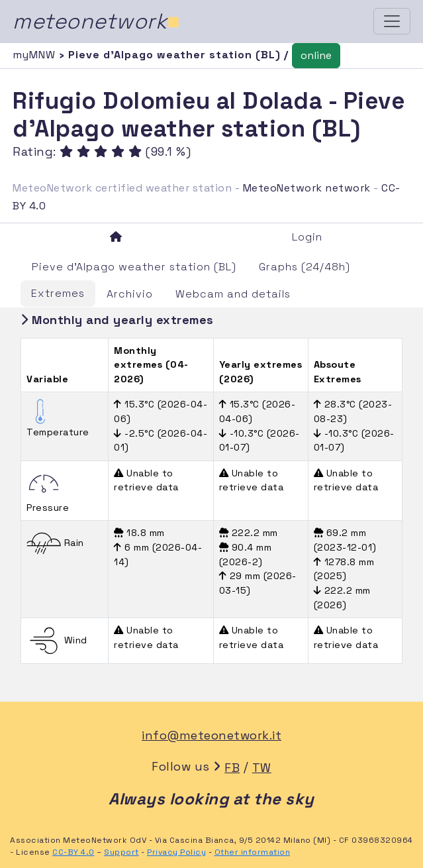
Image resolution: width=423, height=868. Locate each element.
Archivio (130, 294)
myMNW (36, 55)
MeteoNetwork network (307, 188)
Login (307, 237)
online (316, 55)
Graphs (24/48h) (305, 267)
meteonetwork (96, 21)
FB (232, 768)
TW (262, 768)
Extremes (58, 293)
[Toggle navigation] (392, 21)
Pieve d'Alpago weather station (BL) (134, 267)
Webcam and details (233, 294)
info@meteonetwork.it (211, 735)
